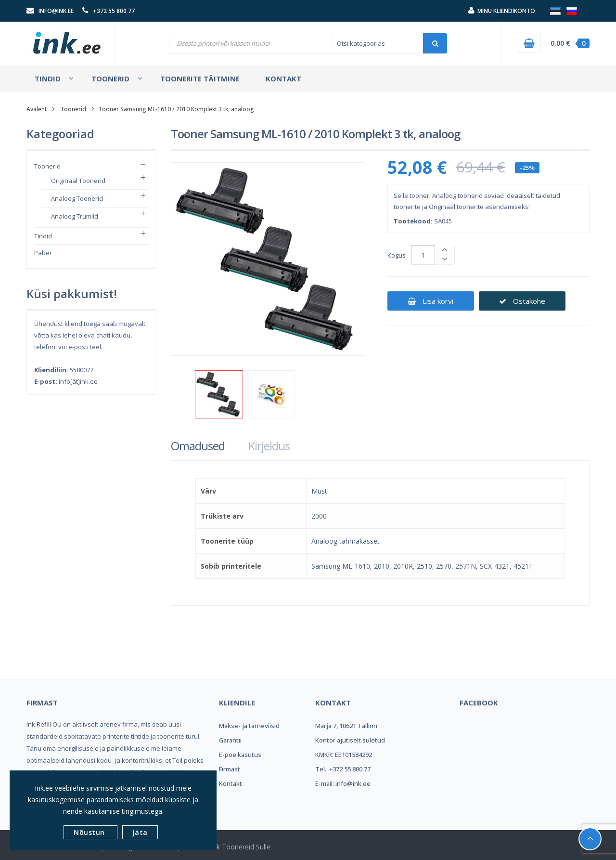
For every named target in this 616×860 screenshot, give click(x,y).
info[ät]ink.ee (78, 381)
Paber (43, 253)
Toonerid (47, 166)
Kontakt (231, 783)
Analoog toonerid (77, 198)
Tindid (43, 236)
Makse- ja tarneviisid (249, 726)
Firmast (230, 769)
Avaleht (37, 109)
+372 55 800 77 (114, 11)
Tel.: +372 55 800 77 (343, 769)
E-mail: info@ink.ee (343, 783)
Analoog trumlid (75, 216)
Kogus (397, 255)
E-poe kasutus (240, 755)
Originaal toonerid (78, 181)
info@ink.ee (56, 11)
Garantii (230, 740)
